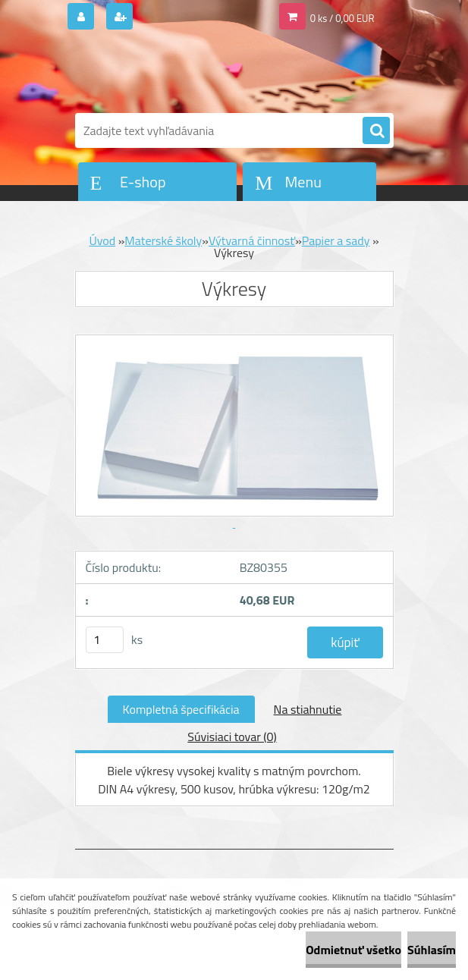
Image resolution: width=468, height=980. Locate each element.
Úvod (102, 240)
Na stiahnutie (308, 709)
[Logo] (179, 74)
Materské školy (163, 240)
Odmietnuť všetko (353, 950)
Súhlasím (432, 950)
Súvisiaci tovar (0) (232, 737)
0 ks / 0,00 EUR (342, 18)
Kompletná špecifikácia (181, 709)
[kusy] (105, 640)
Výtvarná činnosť (252, 240)
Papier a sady (336, 240)
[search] (376, 131)
